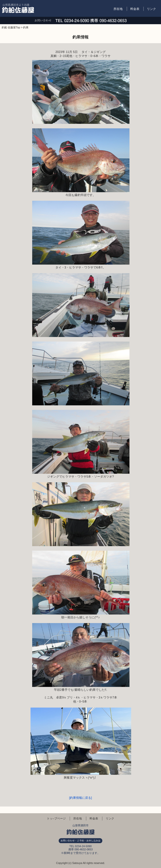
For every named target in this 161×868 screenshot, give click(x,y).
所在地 (118, 9)
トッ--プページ (56, 819)
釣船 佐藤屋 (18, 8)
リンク (151, 9)
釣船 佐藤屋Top (11, 27)
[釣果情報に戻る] (80, 798)
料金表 (135, 9)
